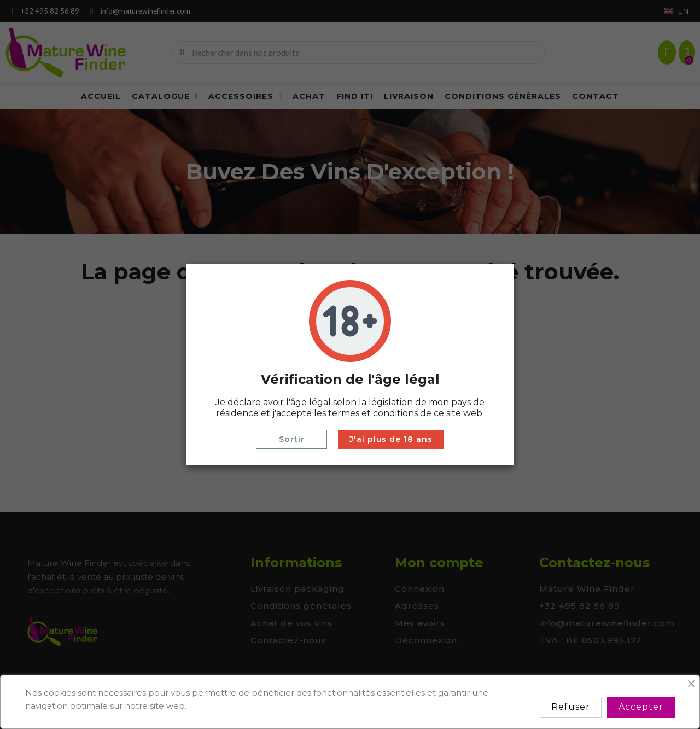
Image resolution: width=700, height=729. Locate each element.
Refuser (571, 707)
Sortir (292, 439)
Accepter (641, 707)
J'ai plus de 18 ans (391, 439)
